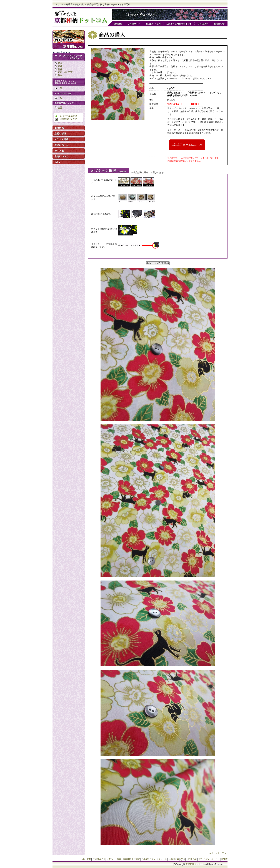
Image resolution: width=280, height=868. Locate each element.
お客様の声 (174, 859)
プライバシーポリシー (209, 859)
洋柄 (60, 69)
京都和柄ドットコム (195, 864)
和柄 (60, 66)
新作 (60, 63)
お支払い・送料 (114, 859)
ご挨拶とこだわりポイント (154, 859)
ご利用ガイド (99, 859)
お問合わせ (192, 859)
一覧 (60, 88)
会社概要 (87, 859)
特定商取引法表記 (68, 119)
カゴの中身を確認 (68, 116)
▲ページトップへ (218, 853)
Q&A (183, 859)
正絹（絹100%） (66, 72)
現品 (60, 75)
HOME (224, 859)
